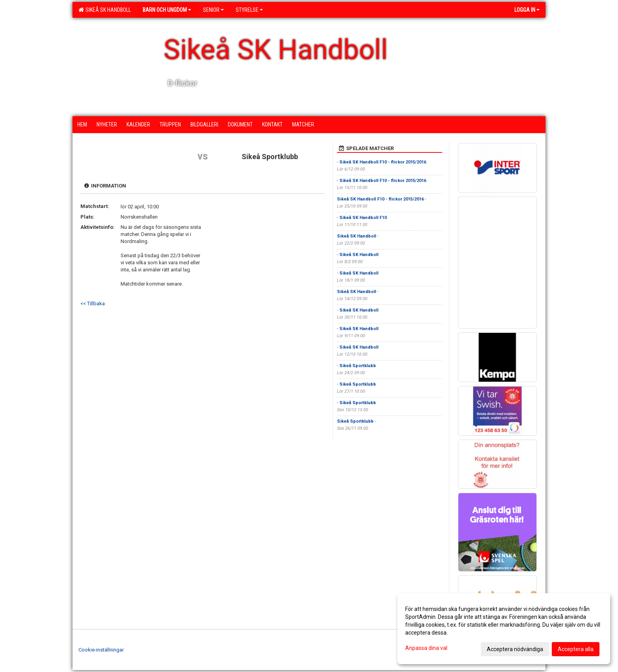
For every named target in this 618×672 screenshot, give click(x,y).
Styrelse (249, 10)
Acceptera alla (576, 649)
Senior (213, 10)
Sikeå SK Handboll (105, 10)
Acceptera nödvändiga (515, 649)
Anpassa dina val (426, 648)
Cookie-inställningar (101, 650)
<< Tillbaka (93, 304)
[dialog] (504, 629)
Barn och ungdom (167, 10)
